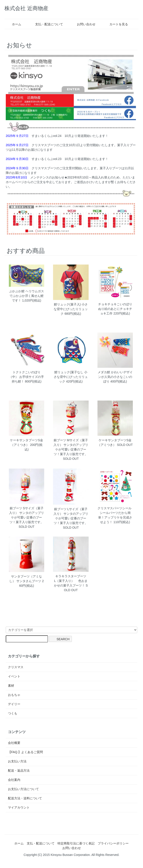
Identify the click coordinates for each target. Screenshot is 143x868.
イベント (14, 676)
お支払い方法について (23, 789)
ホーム (13, 24)
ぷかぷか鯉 (17, 291)
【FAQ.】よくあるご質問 (25, 752)
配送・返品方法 (19, 771)
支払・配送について (46, 24)
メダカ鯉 (104, 372)
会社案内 (14, 780)
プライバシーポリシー (113, 843)
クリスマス (16, 667)
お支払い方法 (17, 761)
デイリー (14, 704)
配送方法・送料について (25, 798)
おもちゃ (14, 695)
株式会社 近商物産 (26, 8)
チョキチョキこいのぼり (115, 304)
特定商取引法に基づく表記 (76, 843)
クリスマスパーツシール (116, 508)
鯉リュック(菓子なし (69, 372)
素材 (11, 686)
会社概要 (14, 743)
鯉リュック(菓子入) (67, 304)
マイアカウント (19, 807)
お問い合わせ (83, 24)
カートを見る (115, 24)
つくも (13, 713)
